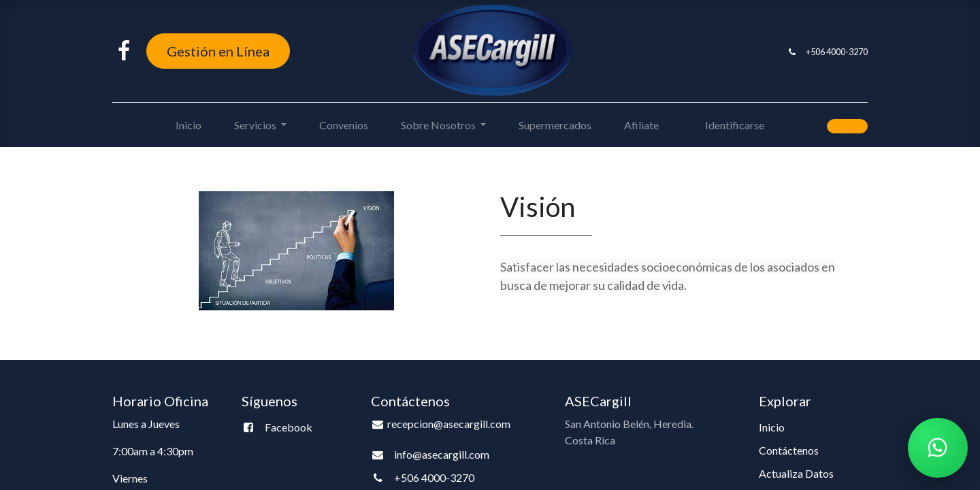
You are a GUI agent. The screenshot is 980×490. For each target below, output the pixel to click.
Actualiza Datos (796, 473)
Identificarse (735, 125)
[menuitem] (189, 125)
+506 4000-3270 (837, 52)
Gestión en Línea (218, 51)
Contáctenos (789, 450)
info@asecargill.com (442, 454)
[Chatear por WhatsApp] (938, 448)
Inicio (772, 427)
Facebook (289, 427)
